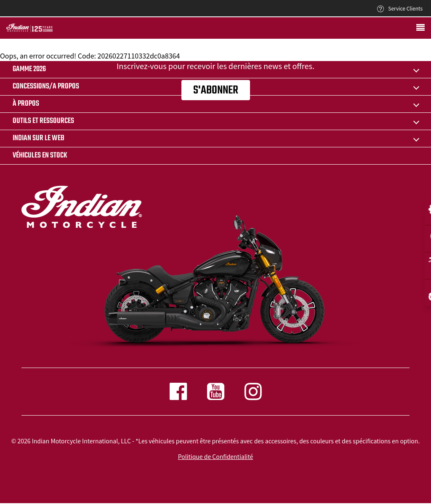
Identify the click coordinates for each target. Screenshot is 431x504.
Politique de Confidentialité (215, 456)
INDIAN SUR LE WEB (39, 138)
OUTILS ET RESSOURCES (43, 121)
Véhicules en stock (40, 156)
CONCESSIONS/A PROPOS (46, 87)
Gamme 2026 (29, 69)
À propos (26, 104)
